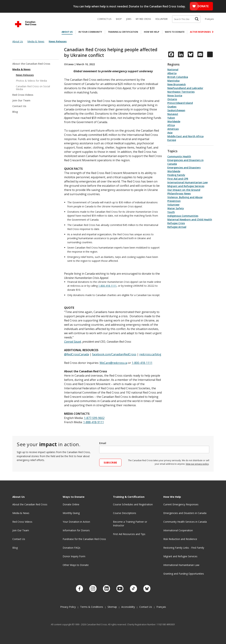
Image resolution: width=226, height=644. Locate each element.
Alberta (172, 73)
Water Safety (176, 208)
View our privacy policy (197, 464)
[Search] (197, 19)
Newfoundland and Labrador (185, 88)
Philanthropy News (179, 194)
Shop (119, 19)
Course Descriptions (125, 513)
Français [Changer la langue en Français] (209, 19)
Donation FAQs (72, 548)
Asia (170, 133)
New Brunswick (177, 84)
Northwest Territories (181, 92)
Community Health (179, 156)
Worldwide (174, 121)
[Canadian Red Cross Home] (26, 24)
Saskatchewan (176, 110)
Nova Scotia (175, 95)
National (173, 70)
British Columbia (178, 77)
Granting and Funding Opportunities (184, 574)
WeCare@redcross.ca (113, 363)
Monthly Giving (71, 513)
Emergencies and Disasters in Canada (185, 513)
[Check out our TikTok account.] (133, 588)
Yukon (171, 118)
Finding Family (176, 175)
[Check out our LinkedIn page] (106, 588)
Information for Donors (76, 530)
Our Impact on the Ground (184, 190)
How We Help (152, 32)
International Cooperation (178, 530)
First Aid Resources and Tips (129, 534)
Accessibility (128, 605)
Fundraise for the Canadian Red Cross (84, 539)
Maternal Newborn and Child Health (190, 219)
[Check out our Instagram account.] (93, 588)
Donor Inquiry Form (74, 556)
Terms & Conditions (92, 605)
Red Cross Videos (23, 95)
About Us (67, 32)
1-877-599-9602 (94, 418)
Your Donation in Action (76, 522)
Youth (171, 212)
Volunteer (161, 19)
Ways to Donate (175, 32)
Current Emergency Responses (181, 504)
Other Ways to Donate (76, 565)
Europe (172, 140)
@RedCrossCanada (77, 354)
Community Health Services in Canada (185, 522)
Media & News (21, 69)
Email (103, 443)
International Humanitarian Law (188, 182)
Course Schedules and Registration (133, 504)
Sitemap (112, 605)
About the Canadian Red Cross (31, 64)
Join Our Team (21, 100)
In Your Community (90, 32)
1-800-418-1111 (107, 286)
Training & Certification (123, 32)
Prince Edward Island (180, 103)
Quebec (172, 107)
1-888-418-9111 (93, 422)
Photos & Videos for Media (31, 81)
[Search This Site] (186, 19)
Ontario (172, 99)
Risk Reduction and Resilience (180, 539)
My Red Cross (143, 19)
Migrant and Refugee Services (186, 186)
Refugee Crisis (176, 223)
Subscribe (110, 463)
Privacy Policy (68, 605)
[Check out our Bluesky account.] (147, 588)
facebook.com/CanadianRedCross (114, 354)
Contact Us (104, 19)
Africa (171, 125)
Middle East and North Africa (185, 136)
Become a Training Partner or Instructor (130, 524)
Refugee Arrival (177, 227)
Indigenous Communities (183, 216)
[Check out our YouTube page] (120, 588)
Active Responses (201, 32)
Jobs (129, 19)
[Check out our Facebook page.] (79, 588)
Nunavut (173, 114)
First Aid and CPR (178, 179)
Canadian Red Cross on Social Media (33, 88)
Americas (173, 129)
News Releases (25, 75)
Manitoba (173, 81)
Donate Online (71, 504)
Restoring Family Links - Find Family (184, 548)
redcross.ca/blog (150, 354)
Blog (15, 112)
